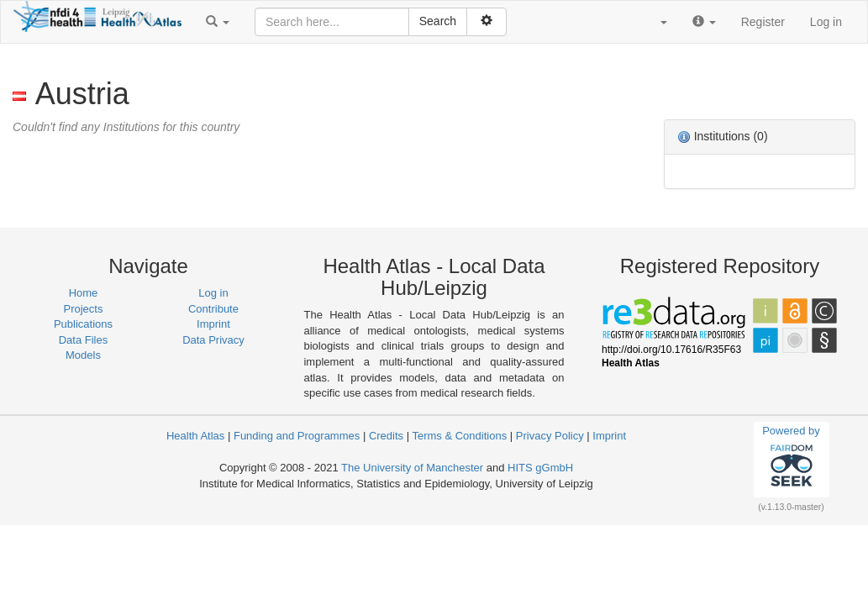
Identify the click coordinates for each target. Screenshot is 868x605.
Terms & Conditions (459, 436)
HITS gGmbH (540, 468)
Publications (83, 324)
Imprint (213, 324)
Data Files (84, 340)
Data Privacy (213, 340)
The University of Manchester (412, 468)
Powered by (791, 459)
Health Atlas (195, 436)
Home (84, 293)
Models (83, 355)
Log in (826, 22)
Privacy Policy (550, 436)
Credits (386, 436)
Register (763, 22)
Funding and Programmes (297, 436)
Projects (84, 309)
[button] (218, 22)
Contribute (213, 309)
